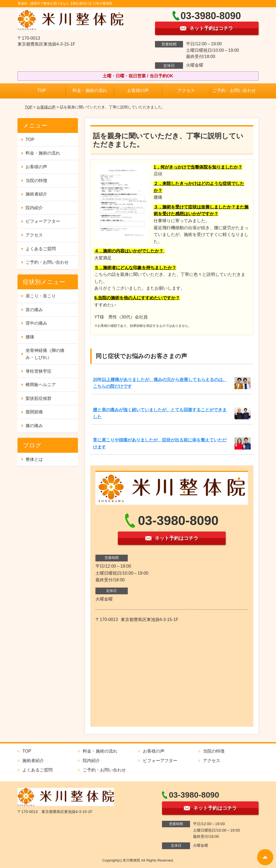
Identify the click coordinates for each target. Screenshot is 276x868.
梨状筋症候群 (39, 398)
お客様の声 (138, 90)
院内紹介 (34, 208)
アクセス (186, 90)
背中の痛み (36, 323)
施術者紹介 (36, 194)
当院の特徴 (36, 181)
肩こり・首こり (41, 296)
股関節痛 (34, 412)
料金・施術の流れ (90, 90)
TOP (42, 90)
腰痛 (30, 337)
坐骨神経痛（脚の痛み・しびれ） (45, 354)
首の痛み (34, 310)
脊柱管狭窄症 (39, 371)
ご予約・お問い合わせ (234, 90)
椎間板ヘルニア (41, 385)
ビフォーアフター (43, 221)
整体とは (34, 459)
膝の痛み (34, 426)
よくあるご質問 (41, 249)
